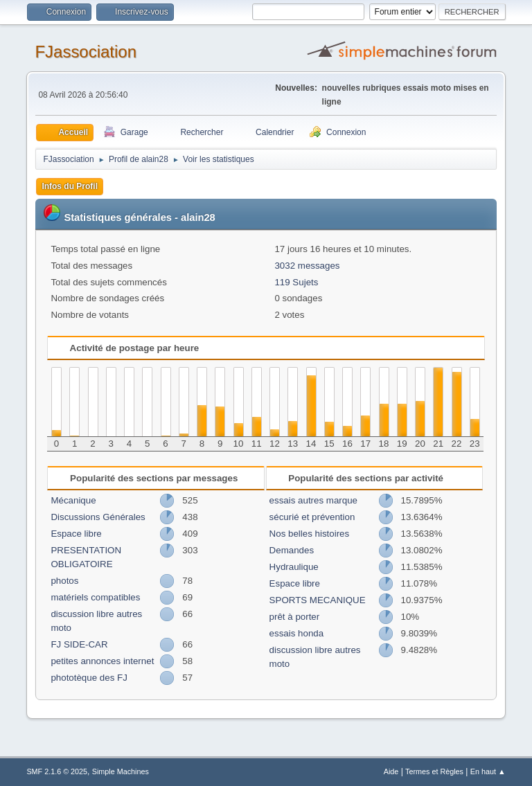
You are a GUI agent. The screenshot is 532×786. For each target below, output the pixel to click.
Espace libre (76, 534)
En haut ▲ (488, 771)
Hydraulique (294, 567)
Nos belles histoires (310, 534)
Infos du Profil (70, 186)
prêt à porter (295, 617)
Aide (391, 771)
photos (64, 581)
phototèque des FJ (89, 678)
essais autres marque (313, 500)
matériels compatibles (95, 597)
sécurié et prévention (312, 517)
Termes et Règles (434, 771)
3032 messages (307, 266)
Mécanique (73, 500)
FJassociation (86, 52)
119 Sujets (296, 282)
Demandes (292, 550)
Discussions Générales (98, 517)
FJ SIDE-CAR (79, 644)
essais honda (297, 633)
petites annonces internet (102, 661)
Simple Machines (121, 771)
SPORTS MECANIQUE (318, 600)
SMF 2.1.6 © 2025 (57, 771)
